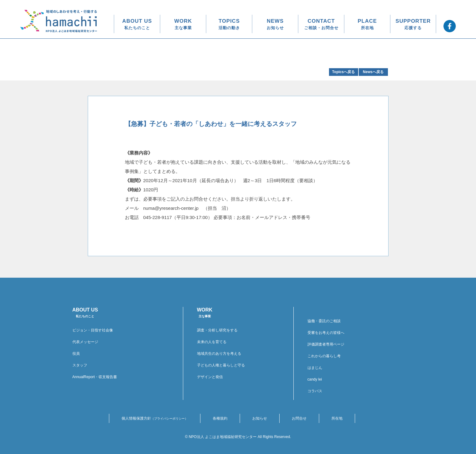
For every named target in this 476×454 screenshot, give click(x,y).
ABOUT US (137, 24)
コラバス (315, 391)
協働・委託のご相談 (324, 321)
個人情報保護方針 (155, 418)
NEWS (275, 24)
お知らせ (260, 418)
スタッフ (80, 365)
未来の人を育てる (212, 342)
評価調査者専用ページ (326, 344)
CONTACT (321, 24)
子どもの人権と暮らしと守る (221, 365)
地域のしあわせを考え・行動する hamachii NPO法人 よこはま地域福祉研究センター (59, 21)
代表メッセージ (85, 342)
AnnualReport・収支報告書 (95, 377)
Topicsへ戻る (343, 72)
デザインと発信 (210, 377)
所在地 (337, 418)
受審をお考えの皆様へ (326, 333)
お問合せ (299, 418)
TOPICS (229, 24)
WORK (183, 24)
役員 (76, 354)
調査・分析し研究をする (217, 330)
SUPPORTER (413, 24)
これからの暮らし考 (324, 356)
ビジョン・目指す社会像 (93, 330)
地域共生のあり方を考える (219, 354)
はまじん (315, 368)
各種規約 (220, 418)
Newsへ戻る (373, 72)
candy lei (315, 379)
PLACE (367, 24)
